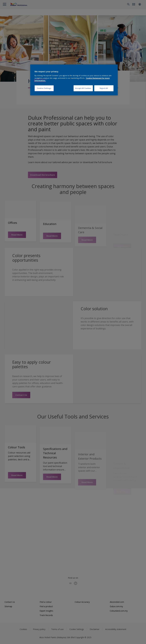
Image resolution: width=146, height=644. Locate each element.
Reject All (104, 88)
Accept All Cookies (83, 88)
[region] (74, 80)
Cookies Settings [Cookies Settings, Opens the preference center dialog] (44, 88)
